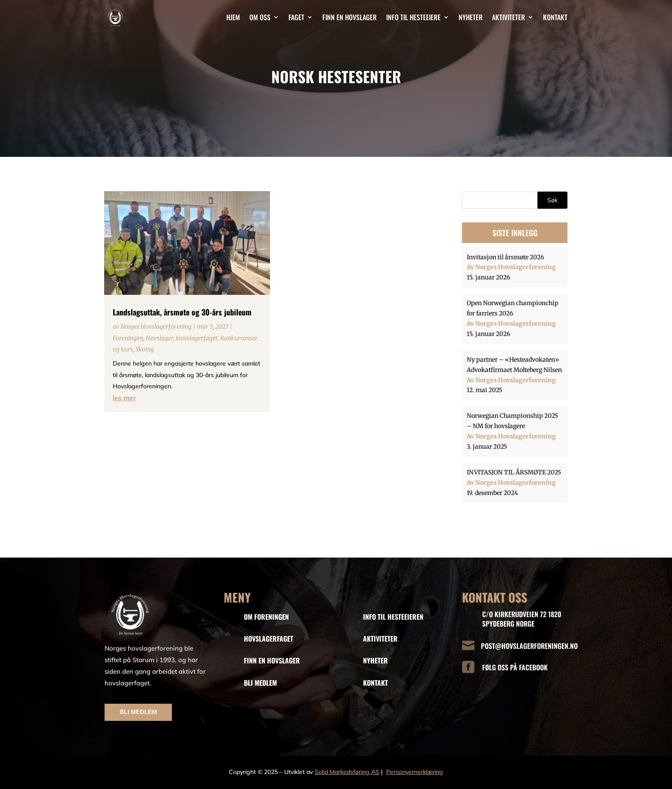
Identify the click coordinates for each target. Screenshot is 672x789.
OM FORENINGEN (266, 617)
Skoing (145, 349)
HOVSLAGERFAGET (268, 639)
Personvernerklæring (415, 772)
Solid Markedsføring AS (347, 772)
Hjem (233, 17)
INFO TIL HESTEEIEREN (393, 617)
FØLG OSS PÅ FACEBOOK (515, 667)
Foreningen (128, 338)
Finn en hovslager (349, 17)
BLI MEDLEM (138, 712)
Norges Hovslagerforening (156, 327)
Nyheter (471, 17)
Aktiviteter (508, 17)
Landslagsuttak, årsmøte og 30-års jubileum (182, 312)
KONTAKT (375, 683)
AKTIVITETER (380, 639)
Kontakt (555, 17)
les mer (124, 398)
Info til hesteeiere (413, 17)
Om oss (260, 17)
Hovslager (159, 338)
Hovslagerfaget (197, 338)
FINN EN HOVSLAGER (272, 660)
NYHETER (375, 660)
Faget (296, 17)
